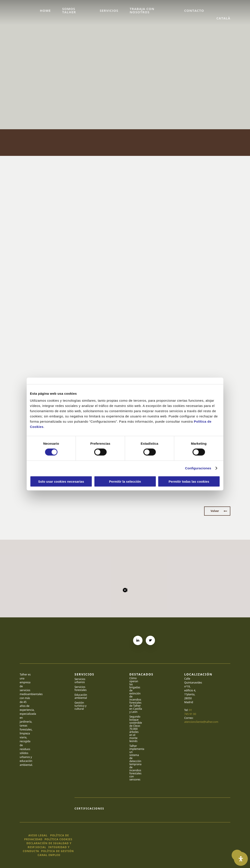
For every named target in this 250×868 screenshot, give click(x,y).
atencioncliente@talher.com (201, 722)
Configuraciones (198, 468)
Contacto (194, 11)
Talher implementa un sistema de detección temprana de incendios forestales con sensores (136, 763)
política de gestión (57, 851)
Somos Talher (69, 10)
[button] (217, 511)
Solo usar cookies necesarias (61, 481)
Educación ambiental (81, 696)
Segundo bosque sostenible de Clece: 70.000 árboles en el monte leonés (136, 729)
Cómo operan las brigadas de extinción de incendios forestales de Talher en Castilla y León (136, 695)
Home (45, 11)
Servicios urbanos (80, 681)
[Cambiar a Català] (223, 10)
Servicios (109, 11)
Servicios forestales (81, 689)
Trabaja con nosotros (142, 10)
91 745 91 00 (190, 712)
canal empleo (49, 855)
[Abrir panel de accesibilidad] (241, 859)
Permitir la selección (125, 481)
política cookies (58, 839)
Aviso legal (38, 835)
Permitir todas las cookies (189, 481)
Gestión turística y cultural (81, 706)
